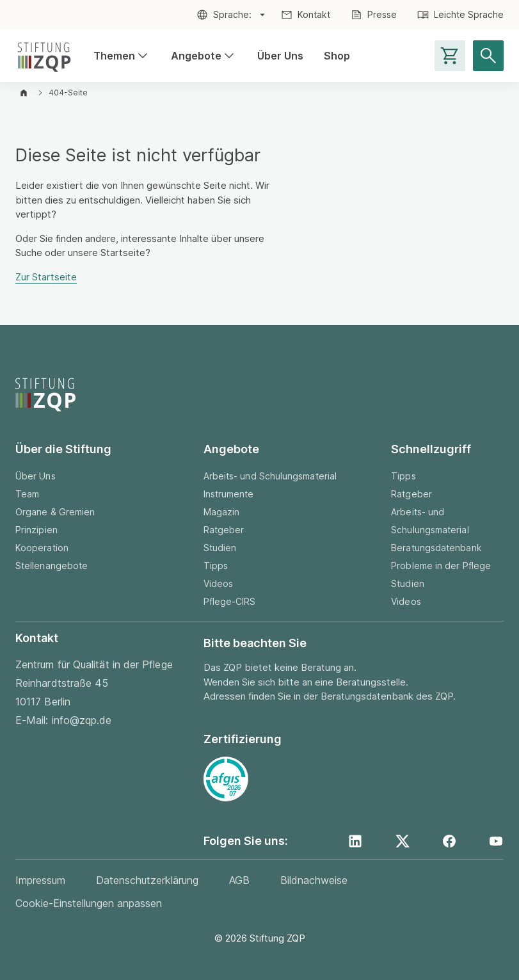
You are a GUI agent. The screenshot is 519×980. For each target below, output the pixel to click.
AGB (239, 880)
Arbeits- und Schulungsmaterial (270, 476)
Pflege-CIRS (230, 601)
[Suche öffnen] (488, 56)
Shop (337, 56)
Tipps (216, 566)
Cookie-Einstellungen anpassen (89, 903)
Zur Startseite (46, 277)
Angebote (204, 56)
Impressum (40, 880)
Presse (382, 14)
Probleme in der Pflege (441, 566)
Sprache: (232, 14)
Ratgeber (224, 530)
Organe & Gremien (55, 512)
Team (27, 494)
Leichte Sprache (469, 14)
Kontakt (314, 14)
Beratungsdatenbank (436, 548)
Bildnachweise (314, 880)
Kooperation (42, 548)
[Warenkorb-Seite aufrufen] (450, 56)
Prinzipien (36, 530)
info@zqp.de (82, 720)
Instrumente (229, 494)
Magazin (222, 512)
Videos (218, 583)
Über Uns (280, 56)
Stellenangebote (52, 566)
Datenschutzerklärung (147, 880)
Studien (220, 548)
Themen (122, 56)
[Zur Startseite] (44, 56)
